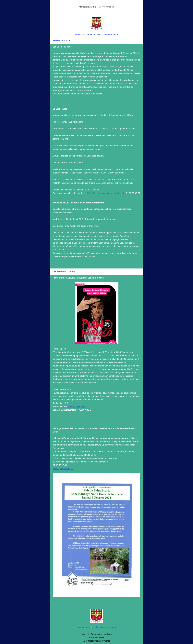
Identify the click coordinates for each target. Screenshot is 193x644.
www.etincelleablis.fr (77, 406)
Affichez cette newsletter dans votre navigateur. (96, 7)
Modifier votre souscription (105, 627)
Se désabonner (83, 627)
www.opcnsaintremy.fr (63, 468)
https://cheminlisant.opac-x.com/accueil (106, 193)
